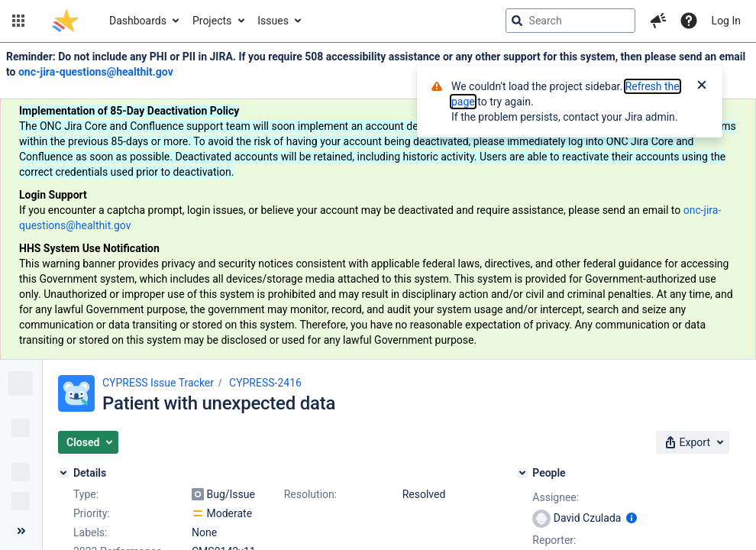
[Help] (689, 21)
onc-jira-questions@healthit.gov (96, 72)
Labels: (90, 532)
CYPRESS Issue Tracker (158, 383)
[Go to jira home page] (65, 21)
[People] (522, 473)
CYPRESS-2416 (265, 383)
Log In (726, 21)
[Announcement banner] (378, 201)
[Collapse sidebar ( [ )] (21, 531)
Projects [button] (212, 21)
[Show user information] (632, 518)
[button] (18, 21)
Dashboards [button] (138, 21)
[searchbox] (570, 21)
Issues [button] (273, 21)
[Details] (63, 473)
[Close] (702, 86)
